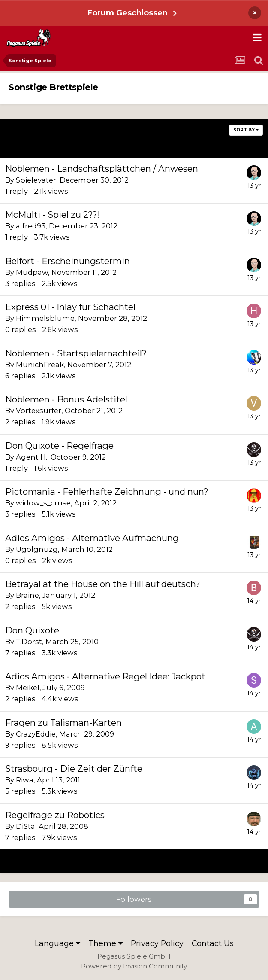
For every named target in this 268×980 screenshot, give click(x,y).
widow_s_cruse (43, 503)
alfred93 (31, 226)
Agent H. (32, 457)
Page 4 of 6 (134, 145)
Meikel (28, 688)
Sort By (246, 130)
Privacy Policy (157, 943)
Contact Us (213, 943)
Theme (105, 943)
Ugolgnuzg (37, 549)
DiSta (26, 826)
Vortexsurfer (39, 411)
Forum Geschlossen (128, 13)
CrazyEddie (36, 734)
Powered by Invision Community (134, 966)
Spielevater (36, 180)
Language (57, 943)
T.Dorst (29, 642)
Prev (31, 145)
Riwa (25, 780)
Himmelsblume (45, 318)
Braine (27, 595)
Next (237, 145)
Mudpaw (32, 272)
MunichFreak (40, 365)
